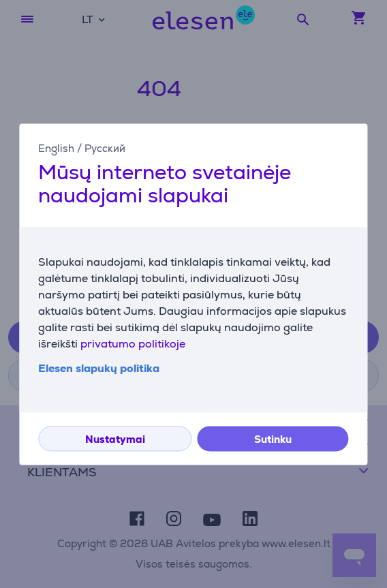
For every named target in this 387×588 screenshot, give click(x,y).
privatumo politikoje (133, 344)
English (56, 148)
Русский (105, 148)
